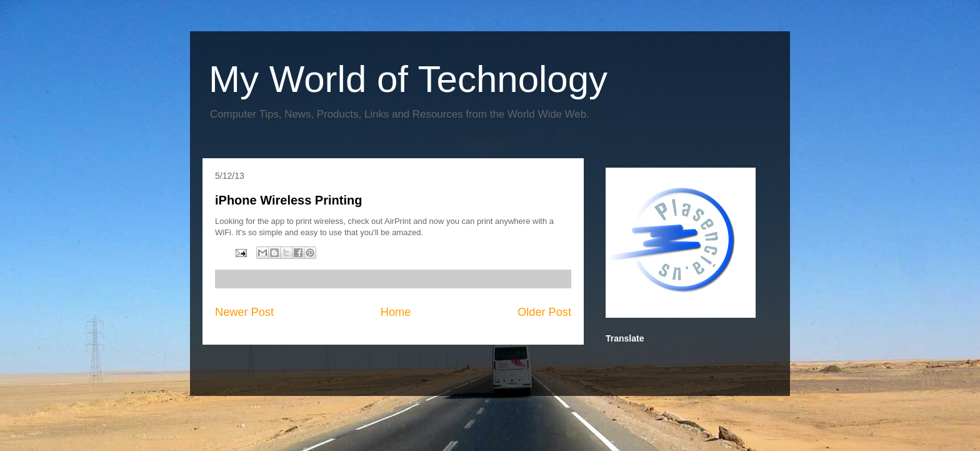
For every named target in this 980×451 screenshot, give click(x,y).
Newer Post (244, 312)
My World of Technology (408, 79)
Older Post (544, 312)
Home (396, 312)
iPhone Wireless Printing (288, 200)
